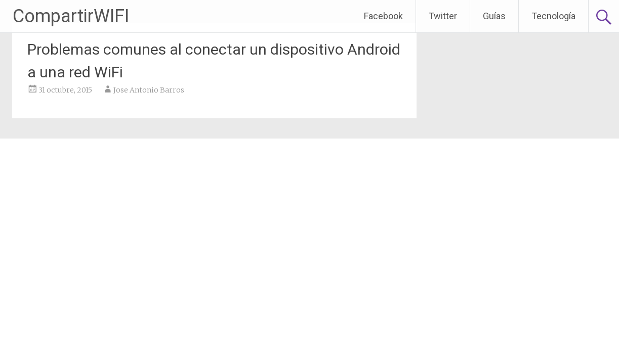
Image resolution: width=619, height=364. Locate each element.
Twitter (443, 16)
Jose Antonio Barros (149, 90)
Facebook (383, 16)
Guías (494, 16)
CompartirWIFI (71, 16)
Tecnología (553, 16)
